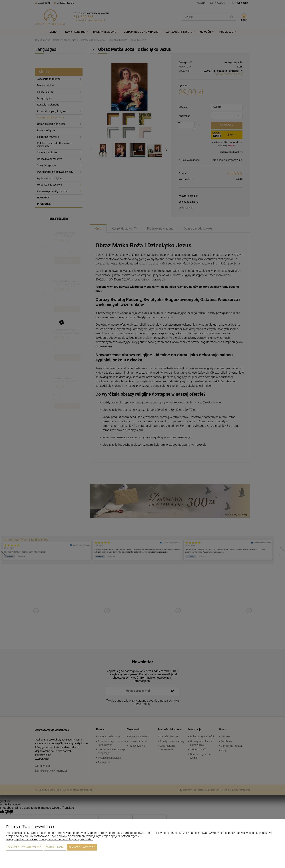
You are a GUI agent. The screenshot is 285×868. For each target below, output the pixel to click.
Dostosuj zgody (55, 847)
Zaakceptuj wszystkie (82, 847)
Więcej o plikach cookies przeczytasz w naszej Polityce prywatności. (49, 839)
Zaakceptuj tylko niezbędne (24, 847)
